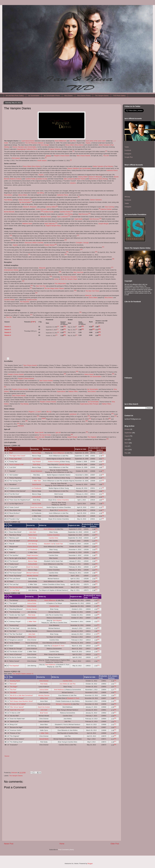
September (128, 433)
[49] (56, 335)
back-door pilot (40, 437)
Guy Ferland (37, 462)
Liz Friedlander (37, 488)
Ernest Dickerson (37, 471)
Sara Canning (110, 207)
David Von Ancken (37, 507)
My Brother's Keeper (17, 698)
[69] (98, 648)
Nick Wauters (57, 621)
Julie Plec (73, 141)
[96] (115, 739)
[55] (43, 418)
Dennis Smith (36, 504)
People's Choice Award (62, 156)
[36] (80, 312)
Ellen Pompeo (94, 404)
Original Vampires (55, 149)
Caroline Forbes (31, 179)
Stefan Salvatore (104, 145)
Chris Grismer (32, 606)
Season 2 (8, 329)
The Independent (60, 284)
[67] (38, 439)
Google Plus (129, 157)
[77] (115, 683)
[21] (103, 247)
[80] (115, 692)
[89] (115, 718)
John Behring (33, 544)
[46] (58, 332)
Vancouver (28, 243)
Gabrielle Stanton (64, 464)
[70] (98, 651)
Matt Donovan (94, 179)
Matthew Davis (27, 224)
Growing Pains (15, 681)
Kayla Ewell (78, 219)
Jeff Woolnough (33, 541)
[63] (21, 426)
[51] (76, 335)
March (127, 443)
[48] (99, 332)
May (126, 453)
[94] (115, 733)
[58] (110, 418)
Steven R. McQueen (95, 177)
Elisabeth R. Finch (58, 646)
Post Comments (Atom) (66, 850)
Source (7, 756)
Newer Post (9, 844)
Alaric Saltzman (50, 224)
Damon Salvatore (18, 147)
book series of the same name (96, 141)
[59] (26, 421)
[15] (56, 223)
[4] (71, 160)
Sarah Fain (59, 544)
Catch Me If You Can (17, 710)
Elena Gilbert (70, 145)
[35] (96, 540)
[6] (30, 199)
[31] (31, 288)
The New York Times (92, 291)
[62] (19, 426)
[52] (99, 335)
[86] (115, 710)
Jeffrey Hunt (32, 637)
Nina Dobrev (69, 96)
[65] (87, 432)
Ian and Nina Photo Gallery (15, 96)
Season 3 (8, 332)
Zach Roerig (103, 179)
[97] (115, 741)
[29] (51, 276)
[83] (115, 701)
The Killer (13, 692)
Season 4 (8, 335)
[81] (115, 695)
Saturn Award (89, 374)
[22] (81, 249)
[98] (115, 744)
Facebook (128, 150)
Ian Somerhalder (34, 96)
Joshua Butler (37, 497)
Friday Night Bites (15, 459)
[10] (42, 211)
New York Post (78, 272)
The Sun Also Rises (16, 587)
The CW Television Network (34, 143)
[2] (106, 151)
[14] (100, 218)
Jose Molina (63, 684)
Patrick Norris (33, 535)
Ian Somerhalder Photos (52, 96)
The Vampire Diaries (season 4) (23, 674)
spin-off (58, 432)
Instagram (128, 154)
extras (56, 279)
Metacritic (42, 268)
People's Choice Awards (16, 374)
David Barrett (37, 484)
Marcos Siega (36, 453)
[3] (46, 158)
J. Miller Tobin (36, 481)
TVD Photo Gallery (119, 96)
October (127, 429)
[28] (60, 272)
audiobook (73, 414)
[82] (115, 698)
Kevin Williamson (61, 141)
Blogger (90, 863)
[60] (87, 421)
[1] (73, 151)
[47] (64, 332)
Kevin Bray (37, 464)
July (126, 446)
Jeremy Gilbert (83, 177)
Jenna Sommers (41, 209)
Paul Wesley (109, 166)
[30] (23, 281)
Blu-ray (49, 412)
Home (62, 844)
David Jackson (32, 618)
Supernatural (61, 391)
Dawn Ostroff (39, 432)
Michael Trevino (80, 179)
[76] (115, 680)
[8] (57, 206)
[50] (64, 335)
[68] (107, 439)
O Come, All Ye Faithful (18, 704)
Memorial (13, 684)
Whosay (127, 197)
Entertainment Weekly (11, 270)
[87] (115, 712)
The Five (13, 690)
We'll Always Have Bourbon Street (21, 701)
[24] (96, 252)
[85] (115, 707)
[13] (69, 216)
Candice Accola (42, 179)
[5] (79, 197)
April (126, 439)
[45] (99, 329)
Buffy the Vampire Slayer (69, 279)
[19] (66, 240)
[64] (23, 426)
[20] (56, 244)
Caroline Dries (63, 510)
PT (34, 322)
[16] (11, 235)
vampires (73, 183)
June (126, 450)
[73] (98, 661)
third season (16, 158)
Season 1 (8, 327)
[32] (75, 290)
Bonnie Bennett (9, 212)
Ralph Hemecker (33, 555)
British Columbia (38, 243)
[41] (64, 329)
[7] (31, 202)
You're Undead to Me (16, 464)
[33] (36, 293)
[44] (93, 329)
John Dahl (37, 459)
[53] (38, 416)
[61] (18, 423)
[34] (96, 537)
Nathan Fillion (73, 391)
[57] (90, 418)
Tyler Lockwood (69, 179)
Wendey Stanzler (33, 576)
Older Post (115, 844)
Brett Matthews (50, 665)
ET (32, 322)
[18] (12, 240)
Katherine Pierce (32, 149)
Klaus (59, 226)
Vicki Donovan (94, 219)
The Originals (92, 437)
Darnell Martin (44, 739)
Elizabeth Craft (49, 544)
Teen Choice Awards (83, 156)
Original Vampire (51, 226)
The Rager (14, 687)
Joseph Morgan (103, 224)
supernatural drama (28, 141)
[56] (45, 418)
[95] (115, 736)
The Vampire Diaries (102, 96)
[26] (113, 259)
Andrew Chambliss (63, 500)
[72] (98, 657)
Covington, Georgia (82, 243)
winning (48, 156)
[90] (115, 721)
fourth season (42, 161)
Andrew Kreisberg (54, 462)
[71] (98, 654)
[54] (116, 416)
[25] (66, 254)
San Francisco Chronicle (69, 277)
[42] (76, 329)
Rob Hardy (33, 538)
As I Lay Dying (14, 590)
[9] (99, 209)
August (127, 436)
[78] (115, 686)
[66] (72, 434)
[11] (72, 211)
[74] (98, 665)
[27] (112, 267)
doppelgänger (21, 149)
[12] (89, 214)
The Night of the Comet (17, 456)
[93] (115, 730)
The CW (106, 156)
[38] (58, 326)
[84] (115, 704)
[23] (67, 252)
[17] (78, 235)
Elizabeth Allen (33, 558)
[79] (115, 689)
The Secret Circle (45, 435)
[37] (31, 315)
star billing (40, 193)
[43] (83, 329)
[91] (115, 724)
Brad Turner (44, 713)
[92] (115, 727)
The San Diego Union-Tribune (54, 288)
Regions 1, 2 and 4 (35, 412)
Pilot (11, 453)
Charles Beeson (33, 547)
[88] (115, 715)
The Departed (24, 302)
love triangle (45, 145)
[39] (64, 326)
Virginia (88, 143)
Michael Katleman (33, 573)
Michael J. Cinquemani (64, 704)
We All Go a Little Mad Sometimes (21, 695)
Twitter (127, 147)
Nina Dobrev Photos (84, 96)
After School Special (17, 707)
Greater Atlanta (49, 245)
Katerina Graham (16, 179)
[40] (83, 326)
